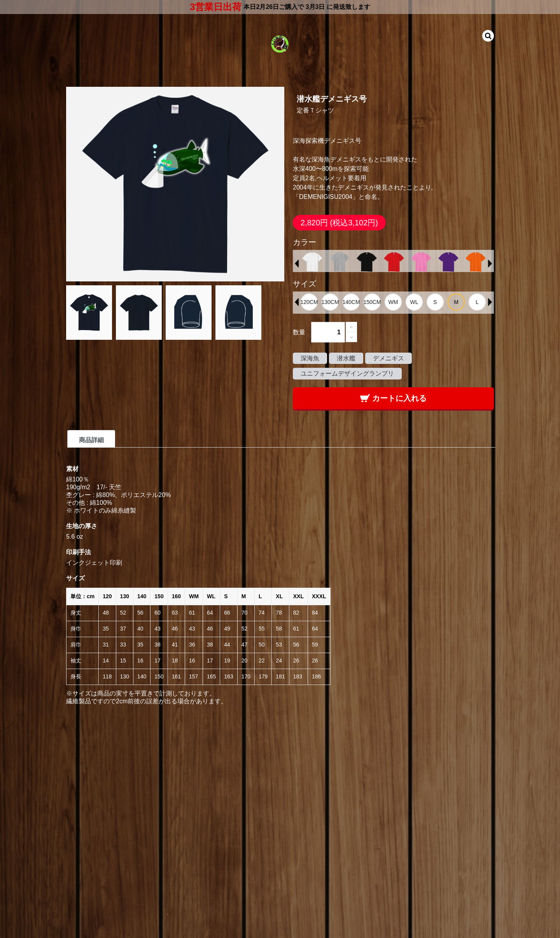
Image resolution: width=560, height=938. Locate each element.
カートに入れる (393, 398)
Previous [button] (297, 263)
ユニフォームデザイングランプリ (347, 373)
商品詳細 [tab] (91, 440)
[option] (312, 262)
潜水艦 (346, 358)
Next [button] (490, 263)
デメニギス (388, 358)
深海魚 (310, 358)
